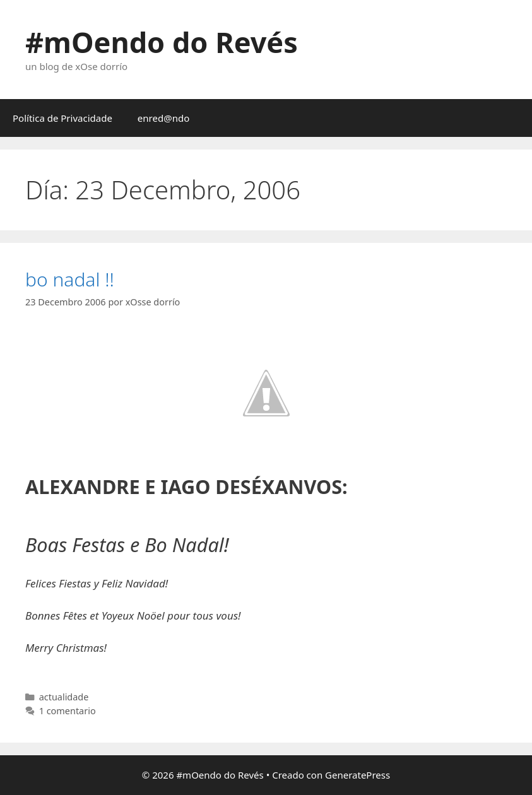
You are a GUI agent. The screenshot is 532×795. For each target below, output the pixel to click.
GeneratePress (358, 775)
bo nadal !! (70, 279)
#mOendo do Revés (162, 42)
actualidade (64, 697)
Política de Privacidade (62, 118)
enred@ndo (163, 118)
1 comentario (68, 711)
